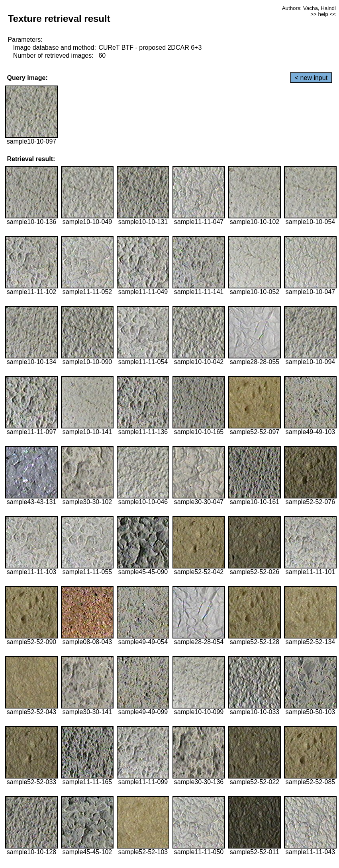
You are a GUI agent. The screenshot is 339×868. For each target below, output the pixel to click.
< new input (311, 78)
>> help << (323, 14)
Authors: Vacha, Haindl (309, 8)
